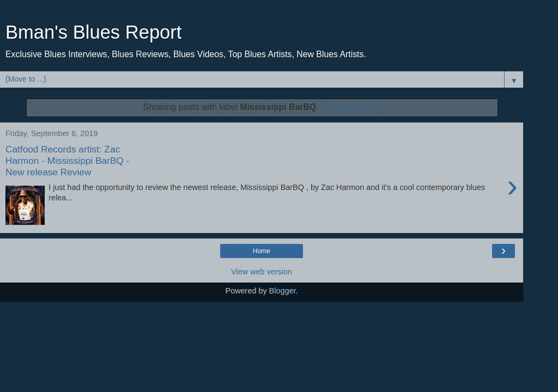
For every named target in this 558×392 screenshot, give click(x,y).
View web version (262, 272)
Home (262, 251)
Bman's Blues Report (93, 32)
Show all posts (352, 107)
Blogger (283, 291)
